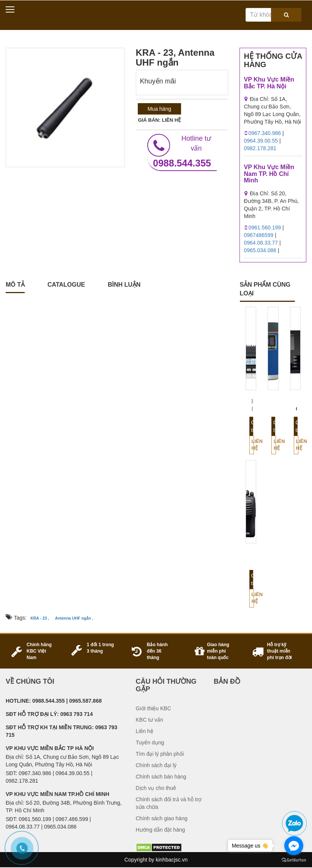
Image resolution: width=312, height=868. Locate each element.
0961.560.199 (265, 228)
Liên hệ (253, 445)
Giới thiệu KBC (154, 708)
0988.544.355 (182, 151)
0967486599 (258, 235)
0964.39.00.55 (261, 141)
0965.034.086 (260, 250)
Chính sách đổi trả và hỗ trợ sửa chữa (169, 803)
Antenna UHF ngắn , (74, 618)
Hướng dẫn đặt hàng (161, 830)
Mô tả (15, 285)
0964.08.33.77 (261, 243)
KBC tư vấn (150, 720)
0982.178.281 (260, 148)
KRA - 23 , (40, 618)
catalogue (66, 285)
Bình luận (124, 285)
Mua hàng (159, 109)
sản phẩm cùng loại (265, 289)
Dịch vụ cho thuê (156, 788)
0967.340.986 (265, 133)
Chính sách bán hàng (161, 777)
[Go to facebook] (294, 846)
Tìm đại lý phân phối (160, 754)
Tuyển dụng (150, 742)
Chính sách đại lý (156, 765)
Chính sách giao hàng (162, 818)
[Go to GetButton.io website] (294, 860)
